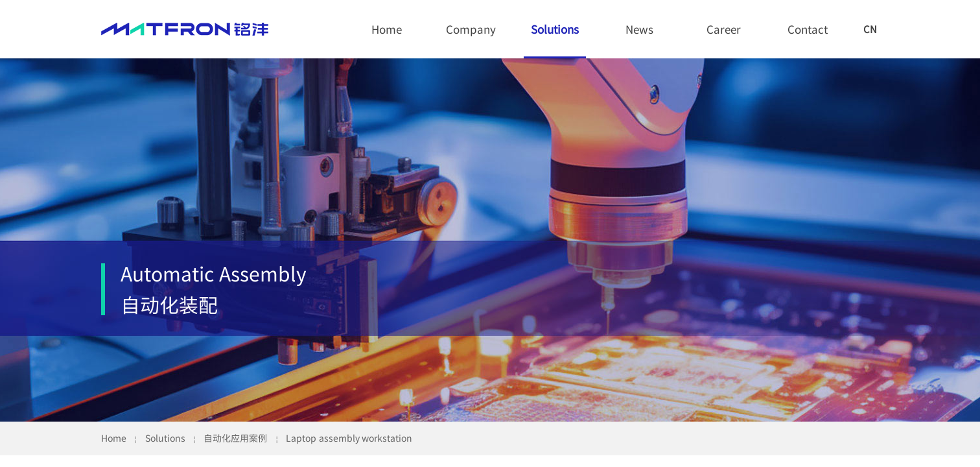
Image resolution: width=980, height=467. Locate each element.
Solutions (555, 29)
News (639, 29)
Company (471, 29)
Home (387, 29)
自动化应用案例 (235, 438)
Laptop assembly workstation (349, 438)
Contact (808, 29)
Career (724, 29)
